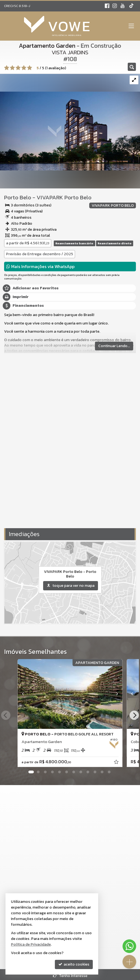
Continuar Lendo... (114, 346)
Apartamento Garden (47, 46)
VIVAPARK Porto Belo (64, 197)
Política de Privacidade (31, 944)
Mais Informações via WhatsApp (40, 266)
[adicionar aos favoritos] (117, 763)
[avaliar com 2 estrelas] (12, 68)
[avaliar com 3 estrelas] (18, 68)
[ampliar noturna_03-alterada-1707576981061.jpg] (70, 122)
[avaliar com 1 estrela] (7, 68)
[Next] (134, 715)
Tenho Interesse (70, 976)
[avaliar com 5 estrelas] (30, 68)
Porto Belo (18, 197)
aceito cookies (74, 964)
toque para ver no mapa (71, 586)
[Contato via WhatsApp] (129, 946)
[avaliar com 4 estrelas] (24, 68)
